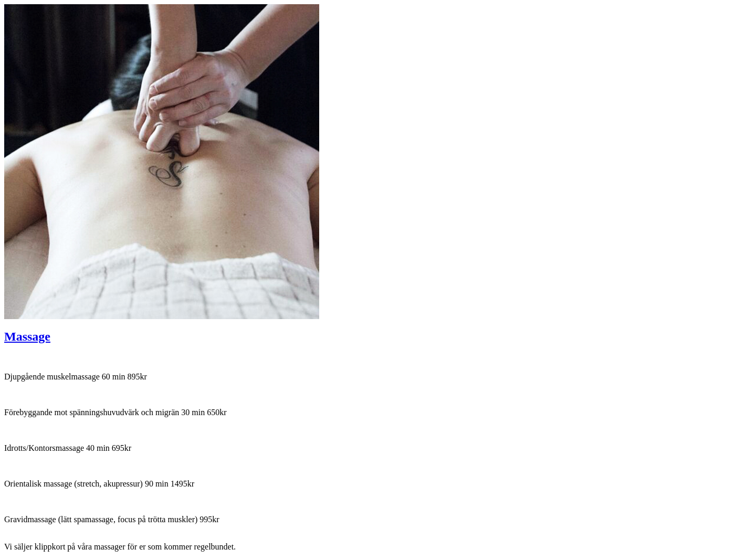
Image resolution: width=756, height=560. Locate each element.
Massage (27, 336)
